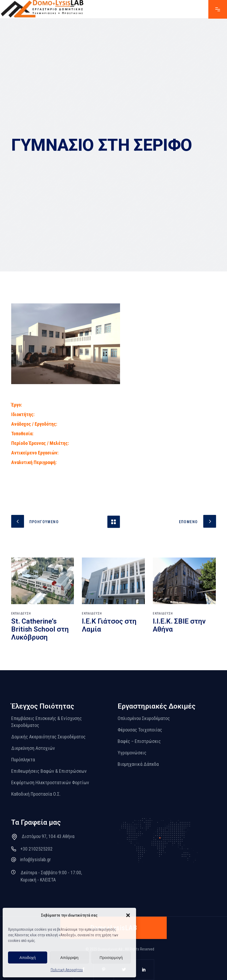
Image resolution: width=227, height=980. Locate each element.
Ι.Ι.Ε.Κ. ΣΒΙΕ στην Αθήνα (179, 625)
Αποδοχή (28, 957)
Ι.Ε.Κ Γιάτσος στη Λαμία (109, 625)
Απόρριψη (69, 957)
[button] (128, 915)
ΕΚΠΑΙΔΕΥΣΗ (21, 613)
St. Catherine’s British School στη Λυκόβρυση (40, 629)
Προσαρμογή (111, 957)
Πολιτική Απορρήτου (67, 970)
